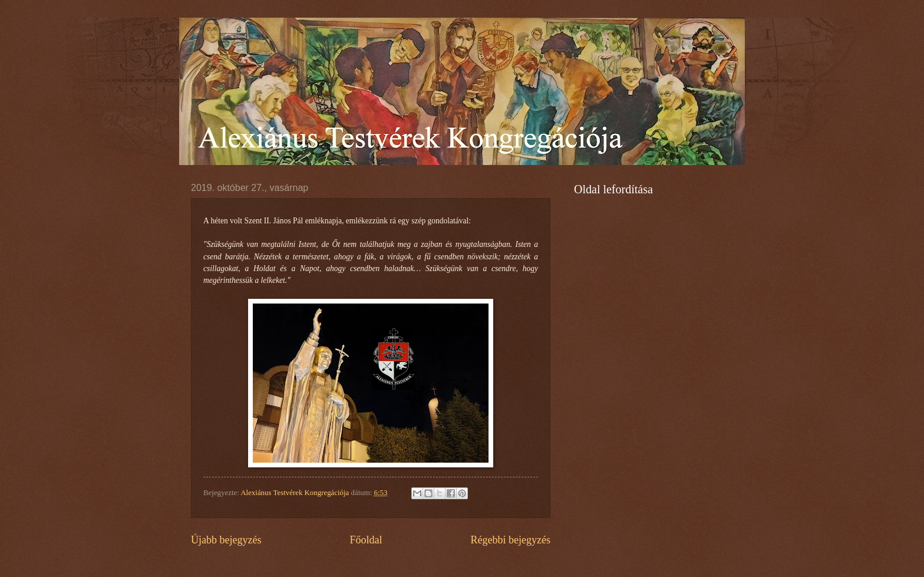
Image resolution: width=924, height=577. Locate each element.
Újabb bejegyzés (226, 540)
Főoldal (366, 540)
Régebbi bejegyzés (510, 540)
